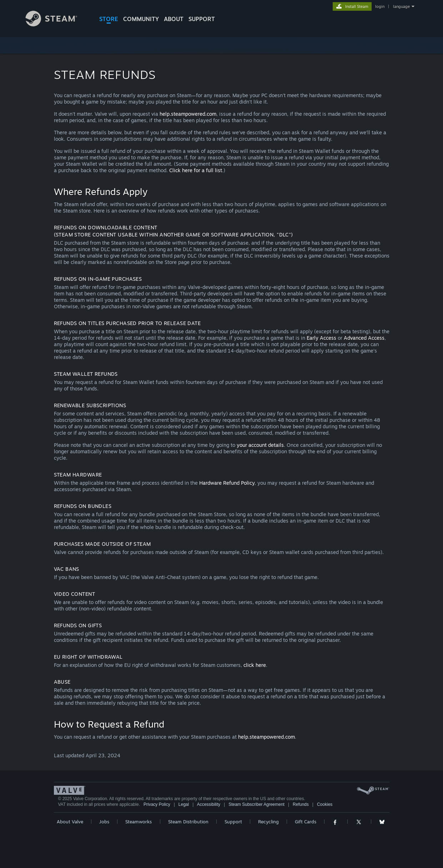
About (174, 19)
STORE (109, 19)
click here (255, 665)
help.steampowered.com (188, 114)
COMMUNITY (141, 19)
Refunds (301, 804)
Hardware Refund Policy (227, 483)
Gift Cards (306, 822)
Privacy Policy (157, 804)
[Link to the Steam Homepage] (57, 24)
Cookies (325, 804)
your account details (260, 445)
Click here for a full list (196, 170)
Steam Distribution (188, 822)
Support (233, 822)
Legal (184, 804)
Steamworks (139, 822)
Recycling (268, 822)
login (380, 6)
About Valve (70, 822)
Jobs (104, 822)
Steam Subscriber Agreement (256, 804)
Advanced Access (364, 338)
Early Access (321, 338)
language (401, 6)
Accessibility (209, 804)
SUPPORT (202, 19)
